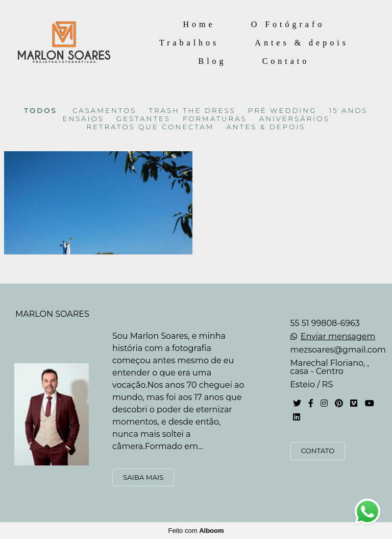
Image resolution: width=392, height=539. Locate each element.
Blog (213, 61)
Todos (40, 111)
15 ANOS (349, 111)
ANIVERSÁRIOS (295, 119)
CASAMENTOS (104, 111)
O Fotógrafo (288, 24)
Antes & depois (302, 43)
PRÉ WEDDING (283, 111)
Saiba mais (143, 477)
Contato (286, 61)
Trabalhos (189, 43)
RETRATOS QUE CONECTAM (151, 127)
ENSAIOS (83, 119)
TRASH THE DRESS (192, 111)
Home (199, 24)
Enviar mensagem (338, 337)
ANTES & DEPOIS (266, 127)
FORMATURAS (215, 119)
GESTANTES (143, 119)
